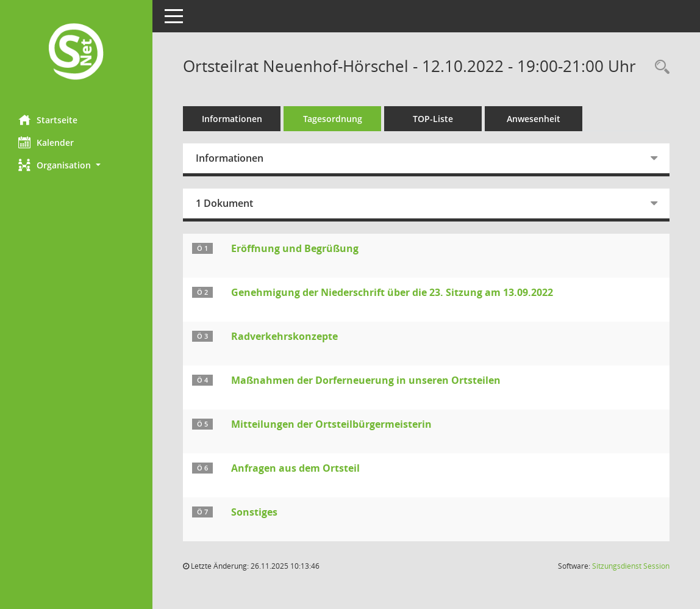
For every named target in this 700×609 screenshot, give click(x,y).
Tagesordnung (333, 119)
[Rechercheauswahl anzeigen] (659, 67)
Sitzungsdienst (631, 566)
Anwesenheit (534, 119)
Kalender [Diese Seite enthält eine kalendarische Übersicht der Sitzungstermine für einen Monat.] (46, 142)
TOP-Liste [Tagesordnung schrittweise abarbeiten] (433, 119)
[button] (76, 165)
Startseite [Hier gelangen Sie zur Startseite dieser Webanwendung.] (48, 120)
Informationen (232, 119)
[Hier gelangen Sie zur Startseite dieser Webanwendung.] (76, 53)
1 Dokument (224, 203)
